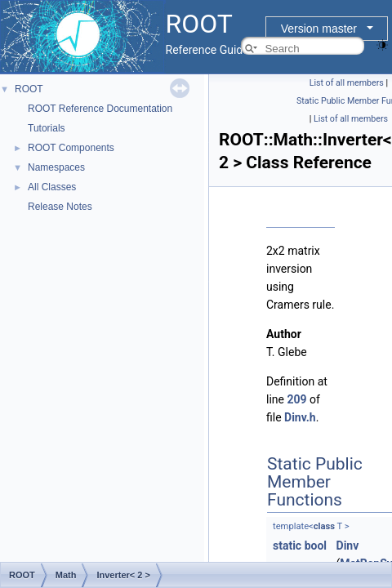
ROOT (29, 89)
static (287, 546)
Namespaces (56, 167)
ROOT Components (71, 148)
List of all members (347, 83)
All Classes (52, 187)
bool (316, 546)
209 (296, 399)
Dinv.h (300, 417)
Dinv (348, 546)
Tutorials (47, 128)
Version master (319, 29)
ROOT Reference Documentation (100, 109)
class (324, 526)
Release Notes (60, 207)
